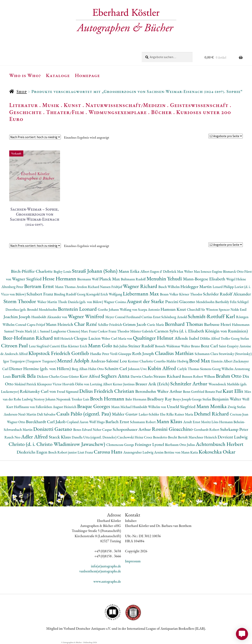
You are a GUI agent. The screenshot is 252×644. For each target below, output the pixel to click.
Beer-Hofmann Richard (29, 338)
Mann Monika (212, 406)
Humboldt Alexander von (50, 317)
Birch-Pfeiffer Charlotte (32, 271)
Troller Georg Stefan (235, 338)
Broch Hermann (108, 399)
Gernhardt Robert (207, 430)
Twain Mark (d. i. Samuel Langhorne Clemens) (48, 331)
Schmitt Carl (116, 369)
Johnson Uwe (138, 369)
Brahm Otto (229, 376)
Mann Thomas (66, 287)
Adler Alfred (35, 437)
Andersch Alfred (16, 354)
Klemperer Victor (50, 384)
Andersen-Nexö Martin (20, 414)
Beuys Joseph (182, 399)
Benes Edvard (83, 430)
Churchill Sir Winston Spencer (209, 309)
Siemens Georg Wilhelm (217, 369)
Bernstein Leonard (78, 309)
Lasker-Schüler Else (153, 414)
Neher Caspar (103, 430)
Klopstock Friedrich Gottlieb (59, 353)
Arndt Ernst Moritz (197, 422)
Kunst (73, 105)
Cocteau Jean (239, 414)
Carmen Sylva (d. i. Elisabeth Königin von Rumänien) (201, 331)
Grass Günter (70, 376)
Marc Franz (89, 331)
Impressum (133, 561)
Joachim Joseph (17, 317)
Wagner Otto (16, 422)
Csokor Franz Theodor (114, 331)
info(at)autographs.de (106, 566)
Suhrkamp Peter (234, 429)
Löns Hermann (222, 422)
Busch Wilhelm (169, 287)
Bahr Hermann (136, 399)
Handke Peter (100, 354)
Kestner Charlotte (141, 361)
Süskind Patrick (26, 384)
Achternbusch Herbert (220, 444)
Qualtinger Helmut (154, 338)
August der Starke (146, 301)
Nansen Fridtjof (112, 287)
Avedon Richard (88, 287)
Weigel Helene (236, 279)
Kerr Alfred (90, 376)
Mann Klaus (170, 421)
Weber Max (192, 271)
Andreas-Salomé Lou (109, 361)
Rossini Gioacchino (173, 429)
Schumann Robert (143, 422)
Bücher (162, 112)
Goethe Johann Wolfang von (118, 309)
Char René (86, 324)
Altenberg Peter (13, 287)
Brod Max (200, 361)
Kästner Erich (78, 346)
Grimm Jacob (135, 324)
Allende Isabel (187, 338)
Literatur (24, 105)
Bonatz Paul (214, 391)
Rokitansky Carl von (38, 391)
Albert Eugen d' (152, 271)
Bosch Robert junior (63, 452)
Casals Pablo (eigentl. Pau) (84, 414)
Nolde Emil (239, 309)
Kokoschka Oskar (217, 452)
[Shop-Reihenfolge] (35, 137)
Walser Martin (47, 302)
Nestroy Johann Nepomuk (52, 399)
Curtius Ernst (151, 317)
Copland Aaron (78, 422)
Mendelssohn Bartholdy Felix (217, 302)
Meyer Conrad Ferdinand (123, 317)
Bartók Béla (24, 376)
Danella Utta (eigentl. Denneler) (94, 437)
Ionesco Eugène (212, 271)
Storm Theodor (20, 301)
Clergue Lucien (88, 338)
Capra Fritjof (36, 325)
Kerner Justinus (124, 384)
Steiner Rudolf (142, 346)
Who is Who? (25, 75)
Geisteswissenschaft (199, 105)
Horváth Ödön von (76, 384)
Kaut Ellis (233, 391)
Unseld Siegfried (182, 407)
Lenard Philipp (224, 287)
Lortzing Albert (101, 384)
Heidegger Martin (197, 287)
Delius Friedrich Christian (107, 391)
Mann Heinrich (60, 324)
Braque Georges (94, 406)
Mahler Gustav (125, 414)
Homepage (87, 75)
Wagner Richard (141, 286)
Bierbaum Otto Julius (180, 445)
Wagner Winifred (87, 316)
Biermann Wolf (88, 279)
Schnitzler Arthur (189, 383)
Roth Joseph (143, 353)
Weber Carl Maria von (117, 338)
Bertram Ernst (40, 286)
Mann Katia (190, 452)
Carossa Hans (109, 452)
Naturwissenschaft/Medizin (126, 105)
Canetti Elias (59, 346)
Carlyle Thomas (189, 369)
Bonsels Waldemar (168, 346)
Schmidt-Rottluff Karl (212, 316)
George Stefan (202, 399)
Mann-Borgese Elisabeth (205, 279)
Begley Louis (63, 271)
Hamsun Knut (174, 309)
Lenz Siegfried (39, 346)
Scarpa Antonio (149, 309)
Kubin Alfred (162, 368)
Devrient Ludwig (233, 437)
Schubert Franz (40, 294)
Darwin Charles (142, 376)
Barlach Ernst (118, 422)
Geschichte (26, 112)
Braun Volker (169, 294)
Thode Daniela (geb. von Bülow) (81, 302)
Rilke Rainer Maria (180, 414)
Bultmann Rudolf (134, 279)
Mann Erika (130, 271)
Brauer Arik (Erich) (153, 384)
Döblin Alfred (210, 338)
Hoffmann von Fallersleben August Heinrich (45, 407)
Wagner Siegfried (27, 279)
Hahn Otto (96, 369)
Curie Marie (156, 325)
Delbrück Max (173, 271)
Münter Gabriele (142, 331)
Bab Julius (121, 346)
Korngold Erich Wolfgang (104, 294)
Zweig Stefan (237, 407)
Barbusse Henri (218, 324)
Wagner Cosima (115, 302)
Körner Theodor (191, 294)
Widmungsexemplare (118, 112)
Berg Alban (80, 369)
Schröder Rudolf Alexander (227, 294)
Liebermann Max (141, 294)
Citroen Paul (15, 345)
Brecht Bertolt (178, 437)
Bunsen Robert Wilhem (199, 376)
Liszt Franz (86, 452)
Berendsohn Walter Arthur (159, 391)
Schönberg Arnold (174, 317)
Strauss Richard (168, 376)
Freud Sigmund (68, 391)
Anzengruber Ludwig (139, 452)
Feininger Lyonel (150, 444)
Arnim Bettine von (168, 452)
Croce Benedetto (156, 437)
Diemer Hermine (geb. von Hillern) (41, 369)
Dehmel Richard (212, 414)
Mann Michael (122, 407)
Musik (51, 105)
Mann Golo (101, 345)
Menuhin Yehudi (165, 278)
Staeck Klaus (60, 437)
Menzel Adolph (74, 361)
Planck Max (110, 279)
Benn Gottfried (194, 391)
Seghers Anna (116, 376)
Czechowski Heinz (131, 437)
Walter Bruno (191, 346)
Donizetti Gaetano (53, 429)
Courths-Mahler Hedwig (171, 361)
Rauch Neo (13, 437)
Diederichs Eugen (32, 452)
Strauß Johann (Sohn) (95, 271)
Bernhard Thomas (184, 324)
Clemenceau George (120, 445)
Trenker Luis (81, 399)
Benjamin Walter (227, 399)
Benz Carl (210, 346)
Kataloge (58, 75)
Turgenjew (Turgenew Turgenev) (34, 361)
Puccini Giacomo (181, 302)
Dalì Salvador (47, 414)
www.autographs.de (107, 581)
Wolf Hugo (97, 422)
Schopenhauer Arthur (132, 429)
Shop (22, 91)
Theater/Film (65, 112)
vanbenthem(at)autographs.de (100, 571)
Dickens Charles (49, 376)
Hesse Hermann (60, 278)
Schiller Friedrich (110, 325)
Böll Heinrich (64, 338)
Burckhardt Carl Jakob (46, 422)
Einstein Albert (222, 361)
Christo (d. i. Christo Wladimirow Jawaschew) (58, 444)
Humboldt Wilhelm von (150, 407)
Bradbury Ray (160, 399)
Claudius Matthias (175, 353)
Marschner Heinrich (203, 437)
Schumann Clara (207, 354)
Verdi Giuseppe (121, 354)
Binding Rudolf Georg (70, 294)
